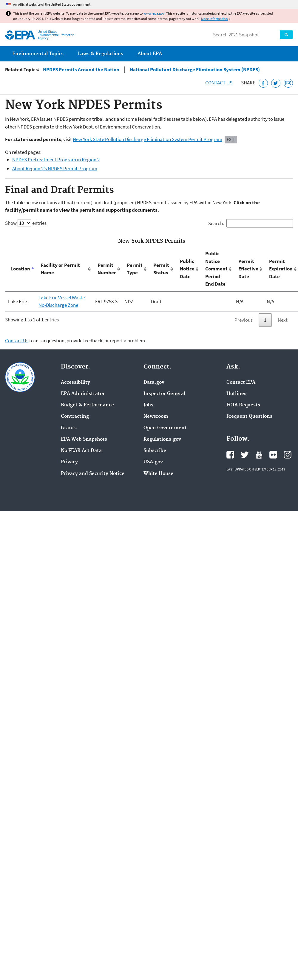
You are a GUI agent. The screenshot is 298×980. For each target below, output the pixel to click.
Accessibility (75, 383)
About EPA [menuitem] (150, 54)
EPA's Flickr (273, 455)
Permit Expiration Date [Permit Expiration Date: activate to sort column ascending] (281, 269)
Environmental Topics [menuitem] (38, 54)
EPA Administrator (83, 394)
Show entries (26, 223)
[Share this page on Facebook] (263, 83)
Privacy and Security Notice (93, 474)
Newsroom (156, 417)
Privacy (69, 462)
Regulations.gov (162, 439)
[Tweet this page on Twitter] (276, 83)
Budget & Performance (87, 405)
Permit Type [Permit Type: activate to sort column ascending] (135, 269)
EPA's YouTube (259, 455)
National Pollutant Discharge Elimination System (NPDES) (195, 70)
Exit (231, 139)
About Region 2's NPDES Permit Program (55, 168)
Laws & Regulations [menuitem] (101, 54)
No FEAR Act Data (81, 451)
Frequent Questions (249, 417)
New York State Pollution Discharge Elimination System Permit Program (148, 139)
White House (158, 474)
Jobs (148, 405)
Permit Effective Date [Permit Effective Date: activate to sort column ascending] (248, 269)
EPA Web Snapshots (84, 439)
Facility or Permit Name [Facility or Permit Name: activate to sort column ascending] (60, 269)
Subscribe (155, 451)
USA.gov (153, 462)
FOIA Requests (243, 405)
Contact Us (219, 83)
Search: (251, 223)
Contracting (75, 417)
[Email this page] (288, 83)
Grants (69, 428)
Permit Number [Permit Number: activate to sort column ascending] (107, 269)
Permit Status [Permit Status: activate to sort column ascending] (161, 269)
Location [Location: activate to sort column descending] (20, 269)
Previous (244, 320)
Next (283, 320)
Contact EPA (241, 383)
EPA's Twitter (245, 455)
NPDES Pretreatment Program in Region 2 (56, 160)
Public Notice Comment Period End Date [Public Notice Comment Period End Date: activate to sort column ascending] (216, 269)
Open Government (165, 428)
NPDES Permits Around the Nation (81, 70)
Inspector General (164, 394)
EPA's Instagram (288, 455)
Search (286, 35)
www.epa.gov (154, 13)
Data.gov (154, 383)
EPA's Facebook (230, 455)
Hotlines (236, 394)
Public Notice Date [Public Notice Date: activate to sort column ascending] (187, 269)
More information (214, 19)
